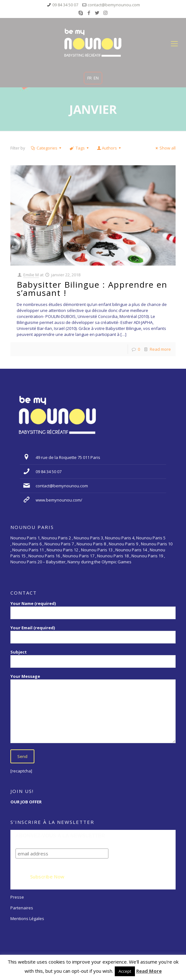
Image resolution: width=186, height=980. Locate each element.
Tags (79, 148)
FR (90, 78)
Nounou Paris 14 (131, 550)
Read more (160, 349)
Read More (149, 971)
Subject (93, 658)
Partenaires (22, 908)
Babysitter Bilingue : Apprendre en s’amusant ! (92, 289)
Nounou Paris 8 (91, 544)
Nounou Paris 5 (151, 538)
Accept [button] (125, 971)
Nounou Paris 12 (62, 550)
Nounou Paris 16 (44, 556)
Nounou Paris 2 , (58, 538)
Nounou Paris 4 (120, 538)
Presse (17, 897)
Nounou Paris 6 (27, 544)
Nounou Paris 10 (156, 544)
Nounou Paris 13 (97, 550)
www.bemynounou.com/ (59, 500)
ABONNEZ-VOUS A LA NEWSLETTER (60, 836)
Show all (165, 148)
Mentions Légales (27, 918)
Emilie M (31, 275)
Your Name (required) (93, 610)
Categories (47, 148)
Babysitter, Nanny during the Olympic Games (89, 562)
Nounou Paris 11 (28, 550)
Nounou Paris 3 (88, 538)
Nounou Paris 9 (123, 544)
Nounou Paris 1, (26, 538)
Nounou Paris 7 (59, 544)
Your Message (93, 708)
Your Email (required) (93, 634)
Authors (109, 148)
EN (96, 78)
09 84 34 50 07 (65, 5)
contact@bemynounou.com (114, 5)
